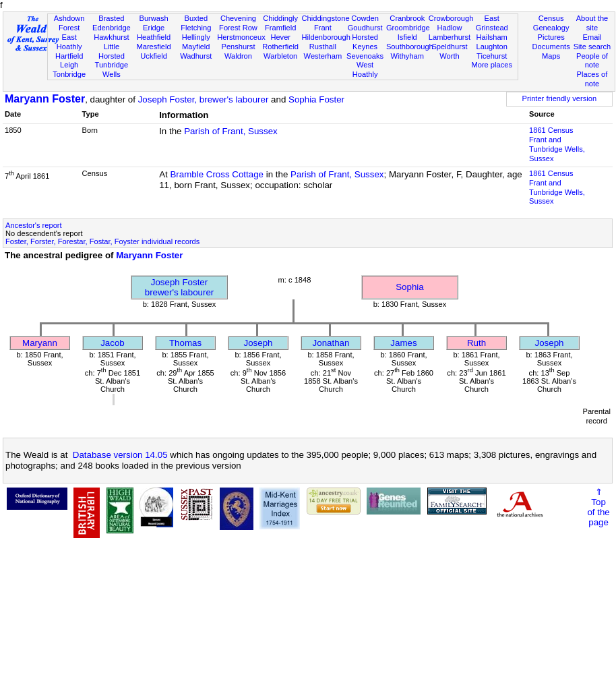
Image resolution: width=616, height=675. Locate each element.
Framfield (280, 28)
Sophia (410, 287)
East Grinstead (492, 23)
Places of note (592, 79)
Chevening (238, 18)
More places (492, 65)
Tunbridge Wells (112, 69)
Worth (449, 56)
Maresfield (153, 47)
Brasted (111, 18)
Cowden (365, 18)
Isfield (407, 37)
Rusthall (323, 47)
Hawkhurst (111, 37)
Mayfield (196, 47)
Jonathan (331, 343)
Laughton (492, 47)
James (403, 343)
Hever (280, 37)
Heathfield (154, 37)
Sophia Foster (316, 99)
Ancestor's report (34, 225)
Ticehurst (492, 56)
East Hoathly (69, 42)
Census (551, 18)
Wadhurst (196, 56)
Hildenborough (326, 37)
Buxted (196, 18)
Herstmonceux (241, 37)
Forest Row (238, 28)
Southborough (410, 47)
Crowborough (451, 18)
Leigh (69, 65)
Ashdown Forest (69, 23)
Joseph (258, 343)
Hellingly (196, 37)
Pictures (551, 37)
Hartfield (69, 56)
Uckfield (154, 56)
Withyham (407, 56)
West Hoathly (365, 69)
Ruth (476, 343)
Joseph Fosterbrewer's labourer (180, 287)
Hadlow (449, 28)
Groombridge (408, 28)
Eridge (154, 28)
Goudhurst (365, 28)
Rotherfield (280, 47)
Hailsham (492, 37)
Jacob (113, 343)
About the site (592, 23)
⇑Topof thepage (598, 507)
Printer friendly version (560, 98)
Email (592, 37)
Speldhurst (449, 47)
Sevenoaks (365, 56)
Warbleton (280, 56)
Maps (551, 56)
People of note (592, 61)
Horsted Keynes (365, 42)
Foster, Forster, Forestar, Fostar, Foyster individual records (102, 241)
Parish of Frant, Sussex (231, 131)
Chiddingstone (326, 18)
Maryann (40, 343)
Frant (323, 28)
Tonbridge (69, 74)
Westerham (323, 56)
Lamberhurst (450, 37)
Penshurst (238, 47)
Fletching (196, 28)
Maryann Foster (45, 99)
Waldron (238, 56)
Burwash (153, 18)
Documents (551, 47)
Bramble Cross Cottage (217, 174)
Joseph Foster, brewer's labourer (204, 99)
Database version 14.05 (120, 455)
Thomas (185, 343)
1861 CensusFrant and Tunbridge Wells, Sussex (557, 144)
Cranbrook (407, 18)
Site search (592, 47)
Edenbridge (112, 28)
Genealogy (551, 28)
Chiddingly (280, 18)
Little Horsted (112, 51)
